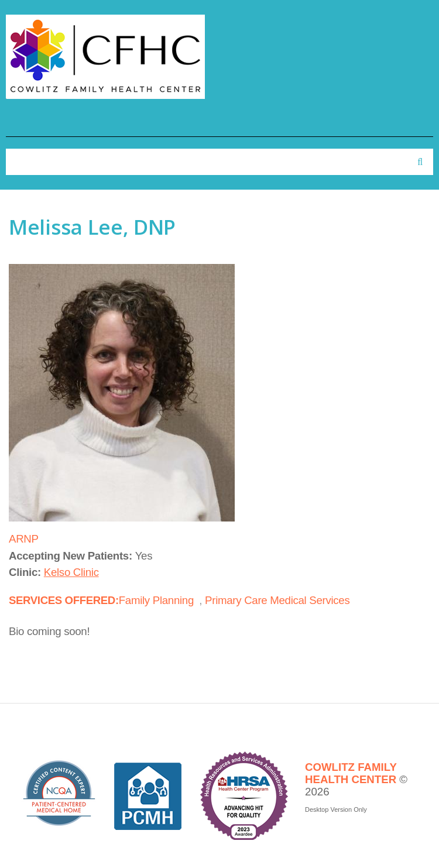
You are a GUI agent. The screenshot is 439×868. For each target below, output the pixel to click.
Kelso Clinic (71, 572)
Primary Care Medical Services (277, 600)
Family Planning (156, 600)
